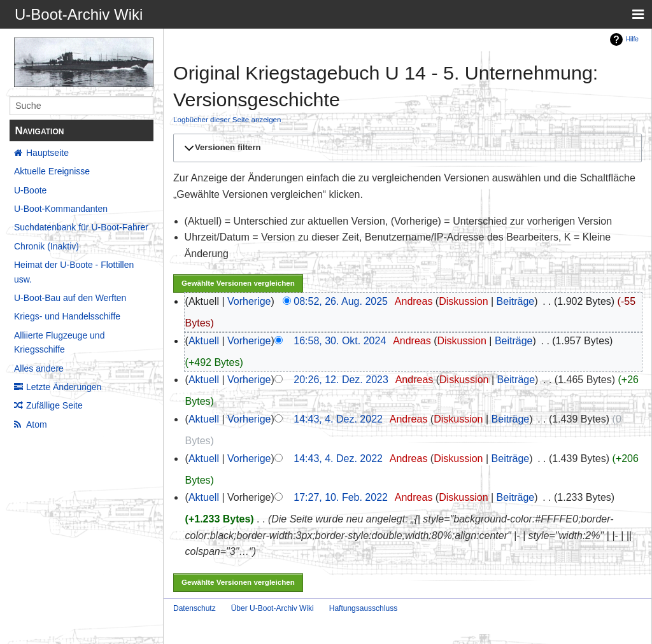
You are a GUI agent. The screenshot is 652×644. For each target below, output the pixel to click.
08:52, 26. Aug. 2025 (341, 301)
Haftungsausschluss (363, 608)
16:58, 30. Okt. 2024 (340, 341)
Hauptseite (47, 153)
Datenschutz (195, 608)
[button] (406, 148)
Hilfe (632, 39)
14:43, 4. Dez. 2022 (338, 419)
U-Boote (30, 190)
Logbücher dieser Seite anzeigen (227, 119)
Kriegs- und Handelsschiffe (67, 316)
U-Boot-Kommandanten (61, 209)
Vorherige (249, 301)
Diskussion (463, 301)
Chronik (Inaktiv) (46, 246)
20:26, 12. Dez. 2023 (341, 380)
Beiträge (516, 301)
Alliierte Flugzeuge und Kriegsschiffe (59, 342)
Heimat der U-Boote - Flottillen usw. (74, 272)
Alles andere (39, 368)
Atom (37, 424)
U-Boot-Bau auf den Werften (70, 298)
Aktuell (204, 341)
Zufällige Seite (54, 405)
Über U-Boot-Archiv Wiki (273, 608)
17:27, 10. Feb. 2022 (341, 497)
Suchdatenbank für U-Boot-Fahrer (81, 227)
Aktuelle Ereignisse (52, 171)
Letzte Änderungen (64, 387)
